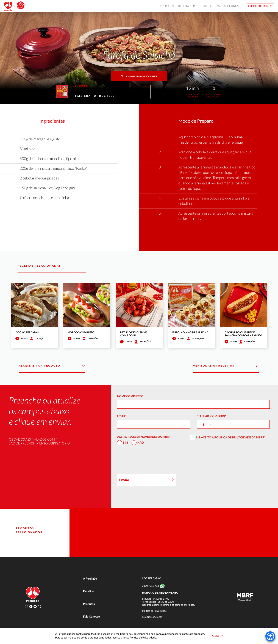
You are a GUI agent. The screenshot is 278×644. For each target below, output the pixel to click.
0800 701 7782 (150, 586)
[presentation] (144, 461)
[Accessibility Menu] (270, 636)
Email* (122, 416)
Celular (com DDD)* (211, 416)
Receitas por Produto (52, 366)
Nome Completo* (130, 396)
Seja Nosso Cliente (152, 617)
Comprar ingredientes (139, 76)
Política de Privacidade (233, 437)
